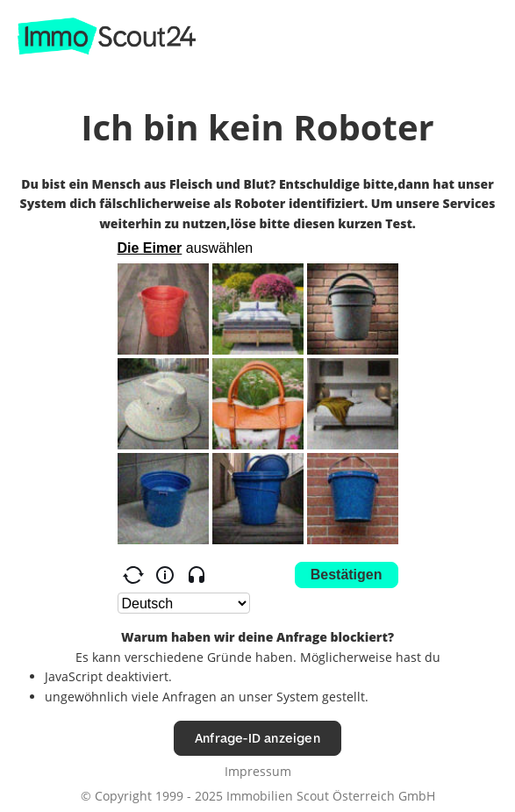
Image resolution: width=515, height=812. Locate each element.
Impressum (258, 771)
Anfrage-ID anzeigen (257, 738)
